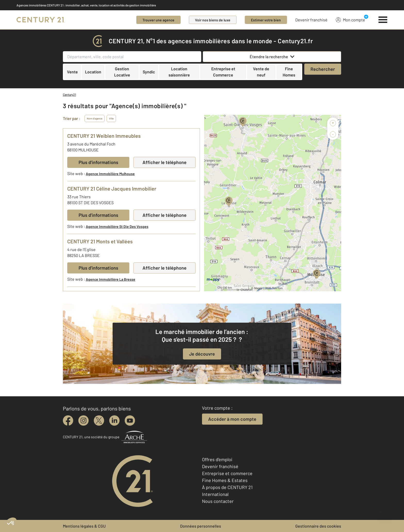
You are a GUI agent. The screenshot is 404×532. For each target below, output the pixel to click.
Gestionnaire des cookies (318, 526)
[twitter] (99, 421)
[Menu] (383, 20)
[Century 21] (41, 20)
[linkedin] (114, 421)
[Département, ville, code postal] (132, 57)
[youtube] (130, 421)
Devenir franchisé (311, 20)
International (215, 494)
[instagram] (83, 421)
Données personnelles (201, 526)
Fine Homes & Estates (225, 480)
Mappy (258, 288)
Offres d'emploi (217, 459)
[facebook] (68, 421)
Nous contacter (218, 501)
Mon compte (350, 20)
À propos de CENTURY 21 (227, 487)
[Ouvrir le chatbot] (384, 514)
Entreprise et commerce (227, 473)
